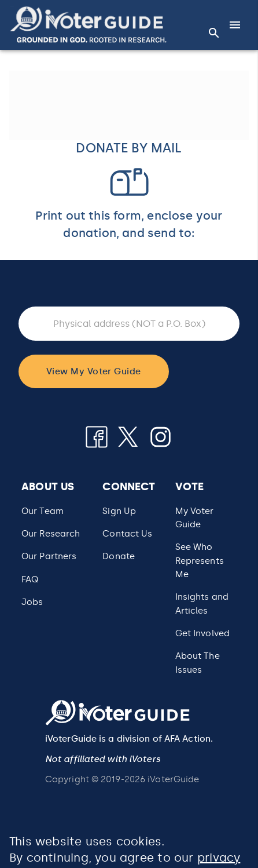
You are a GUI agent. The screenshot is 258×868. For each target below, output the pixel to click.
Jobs (32, 602)
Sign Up (119, 511)
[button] (88, 25)
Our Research (51, 534)
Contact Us (127, 534)
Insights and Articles (202, 603)
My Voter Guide (195, 518)
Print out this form (88, 216)
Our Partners (49, 556)
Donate (119, 556)
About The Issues (198, 663)
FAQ (30, 579)
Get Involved (202, 633)
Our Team (43, 511)
